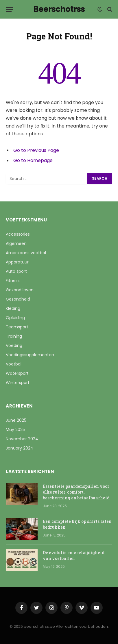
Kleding (13, 308)
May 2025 (15, 430)
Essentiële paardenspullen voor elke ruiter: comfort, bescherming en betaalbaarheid (76, 492)
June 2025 (16, 420)
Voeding (14, 345)
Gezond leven (20, 290)
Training (14, 336)
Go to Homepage (33, 160)
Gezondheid (18, 299)
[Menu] (10, 9)
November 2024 (22, 439)
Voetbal (14, 364)
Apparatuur (17, 262)
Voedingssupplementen (30, 355)
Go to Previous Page (36, 150)
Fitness (13, 281)
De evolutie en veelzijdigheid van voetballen (74, 555)
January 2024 (20, 448)
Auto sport (16, 271)
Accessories (18, 234)
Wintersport (18, 383)
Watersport (17, 373)
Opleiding (15, 318)
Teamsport (17, 327)
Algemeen (16, 243)
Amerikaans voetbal (26, 253)
